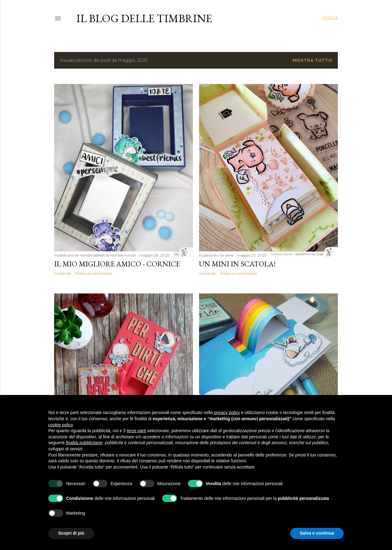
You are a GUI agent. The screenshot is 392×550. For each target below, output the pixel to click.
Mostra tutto (312, 60)
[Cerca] (330, 18)
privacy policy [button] (227, 412)
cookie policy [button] (60, 425)
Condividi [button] (62, 273)
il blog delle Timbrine (144, 18)
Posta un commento (94, 273)
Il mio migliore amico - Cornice (117, 264)
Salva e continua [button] (317, 533)
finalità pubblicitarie (84, 443)
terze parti (136, 431)
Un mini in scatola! (237, 264)
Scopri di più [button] (71, 533)
